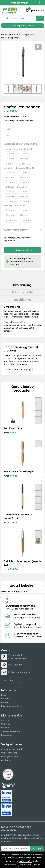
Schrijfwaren (15, 35)
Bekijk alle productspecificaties (19, 121)
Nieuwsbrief (7, 735)
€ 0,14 (10, 522)
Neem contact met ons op (18, 370)
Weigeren (37, 865)
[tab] (22, 285)
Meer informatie (10, 865)
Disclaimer (6, 760)
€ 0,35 (11, 476)
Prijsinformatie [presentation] (22, 292)
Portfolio (5, 699)
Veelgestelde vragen (11, 731)
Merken (5, 702)
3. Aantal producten (16, 230)
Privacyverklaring (9, 756)
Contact (5, 720)
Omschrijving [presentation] (22, 285)
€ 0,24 (11, 569)
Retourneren (7, 728)
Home (4, 35)
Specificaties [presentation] (22, 300)
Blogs (4, 695)
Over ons (5, 724)
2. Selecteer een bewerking (20, 144)
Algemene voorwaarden (13, 749)
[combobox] (19, 18)
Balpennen (28, 35)
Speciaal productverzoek (23, 26)
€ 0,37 (10, 433)
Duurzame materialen (12, 706)
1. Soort (8, 129)
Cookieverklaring (9, 753)
